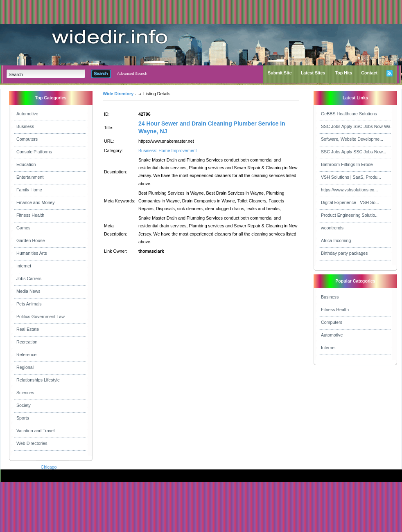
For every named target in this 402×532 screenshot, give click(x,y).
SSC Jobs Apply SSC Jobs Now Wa (356, 126)
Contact (369, 73)
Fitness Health (30, 215)
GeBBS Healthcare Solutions (349, 114)
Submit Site (280, 73)
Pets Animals (29, 304)
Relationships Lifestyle (38, 380)
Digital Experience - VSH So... (350, 202)
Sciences (25, 393)
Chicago (49, 467)
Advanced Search (132, 74)
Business (25, 126)
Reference (26, 355)
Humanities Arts (32, 253)
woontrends (332, 228)
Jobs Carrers (29, 278)
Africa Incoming (336, 240)
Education (26, 164)
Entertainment (30, 177)
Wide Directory (118, 94)
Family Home (29, 190)
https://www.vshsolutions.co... (349, 190)
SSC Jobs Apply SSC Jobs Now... (353, 152)
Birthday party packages (344, 253)
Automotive (27, 114)
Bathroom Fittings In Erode (347, 164)
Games (23, 228)
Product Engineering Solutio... (350, 215)
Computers (27, 139)
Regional (25, 367)
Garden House (30, 240)
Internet (24, 266)
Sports (23, 418)
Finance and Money (36, 202)
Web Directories (32, 443)
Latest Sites (313, 73)
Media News (28, 291)
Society (24, 405)
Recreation (27, 342)
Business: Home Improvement (168, 150)
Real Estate (28, 329)
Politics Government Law (41, 317)
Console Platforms (34, 152)
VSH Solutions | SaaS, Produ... (351, 177)
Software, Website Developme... (352, 139)
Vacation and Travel (35, 431)
